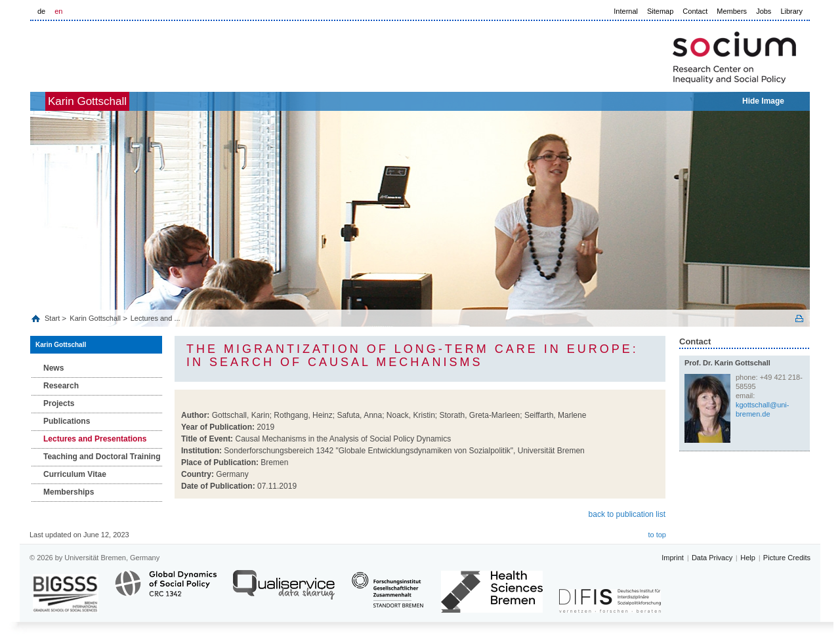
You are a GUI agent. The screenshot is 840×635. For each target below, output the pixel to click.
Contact (695, 11)
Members (732, 11)
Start (53, 318)
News (53, 368)
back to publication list (627, 514)
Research (61, 386)
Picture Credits (787, 558)
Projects (59, 403)
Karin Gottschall (109, 101)
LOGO (131, 53)
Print (799, 318)
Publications (67, 421)
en (58, 11)
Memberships (69, 492)
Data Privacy (712, 558)
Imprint (673, 558)
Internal (626, 11)
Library (791, 11)
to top (657, 535)
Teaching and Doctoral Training (102, 457)
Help (748, 558)
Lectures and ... (156, 318)
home (45, 101)
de (41, 11)
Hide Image (763, 101)
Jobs (764, 11)
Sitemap (660, 11)
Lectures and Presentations (95, 439)
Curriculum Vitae (75, 474)
